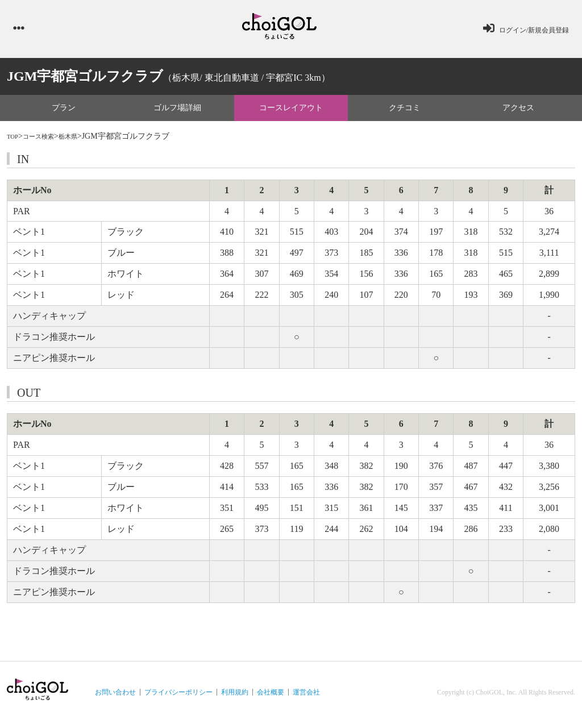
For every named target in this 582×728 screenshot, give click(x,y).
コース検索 (46, 141)
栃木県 (82, 141)
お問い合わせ (115, 697)
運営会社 (306, 697)
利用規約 (235, 697)
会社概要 (271, 697)
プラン (64, 112)
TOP (14, 141)
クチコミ (405, 112)
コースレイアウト (291, 112)
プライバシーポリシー (178, 697)
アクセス (518, 112)
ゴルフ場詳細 (177, 112)
